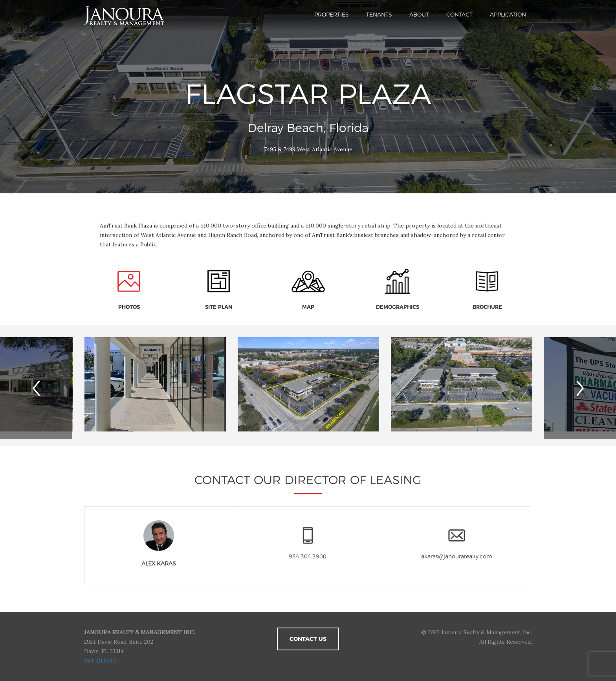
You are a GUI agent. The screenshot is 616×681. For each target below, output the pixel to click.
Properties (332, 15)
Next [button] (586, 388)
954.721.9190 (100, 661)
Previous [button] (48, 388)
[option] (308, 386)
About (419, 15)
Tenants (379, 15)
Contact (459, 15)
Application (508, 15)
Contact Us (308, 639)
